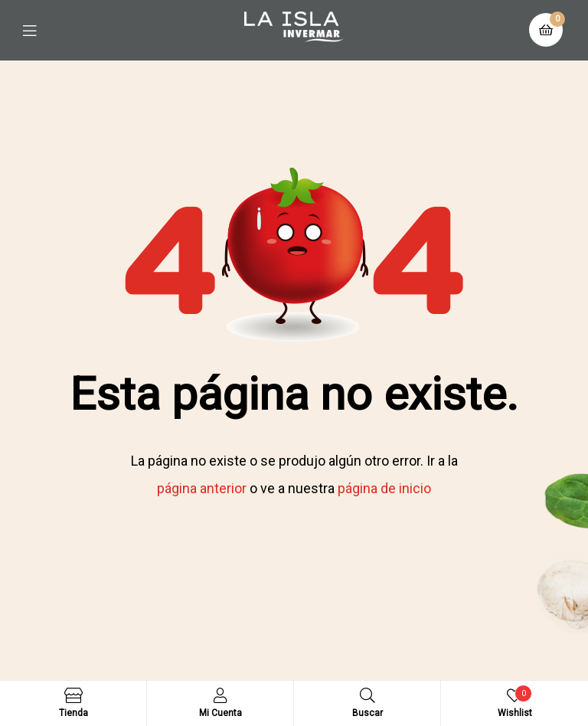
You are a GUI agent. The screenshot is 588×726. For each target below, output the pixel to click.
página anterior (202, 488)
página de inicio (384, 488)
